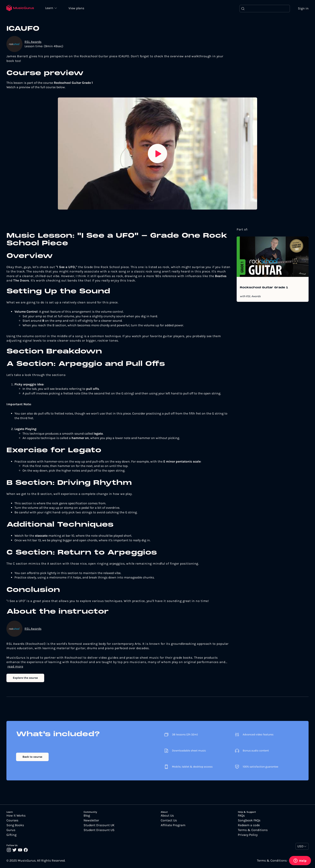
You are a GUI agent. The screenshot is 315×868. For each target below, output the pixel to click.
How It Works (16, 816)
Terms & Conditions (253, 830)
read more (15, 667)
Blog (87, 816)
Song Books (15, 825)
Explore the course (25, 678)
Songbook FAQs (249, 821)
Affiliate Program (173, 825)
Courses (12, 821)
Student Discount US (99, 830)
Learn (51, 8)
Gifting (11, 835)
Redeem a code (249, 825)
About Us (167, 816)
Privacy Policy (248, 835)
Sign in (303, 9)
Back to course (32, 757)
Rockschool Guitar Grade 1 (264, 288)
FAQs (241, 816)
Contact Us (169, 821)
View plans (77, 8)
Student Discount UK (99, 825)
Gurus (11, 830)
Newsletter (91, 821)
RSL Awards (33, 42)
